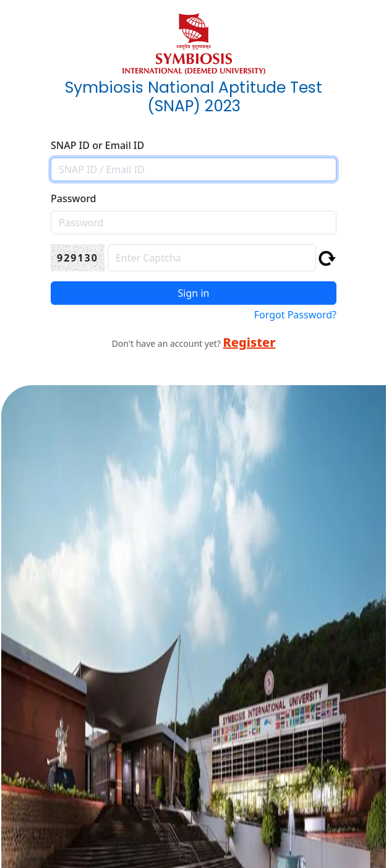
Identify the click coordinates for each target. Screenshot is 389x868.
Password (74, 198)
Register (250, 342)
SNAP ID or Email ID (97, 145)
